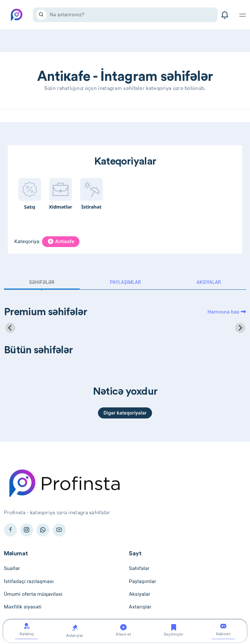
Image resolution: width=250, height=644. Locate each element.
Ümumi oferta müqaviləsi (33, 594)
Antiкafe (61, 242)
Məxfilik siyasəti (23, 607)
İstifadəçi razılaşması (29, 581)
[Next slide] (240, 328)
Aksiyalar (209, 282)
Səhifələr (42, 282)
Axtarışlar (140, 607)
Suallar (12, 568)
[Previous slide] (10, 328)
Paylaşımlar (125, 282)
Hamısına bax (227, 312)
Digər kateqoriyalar (125, 413)
